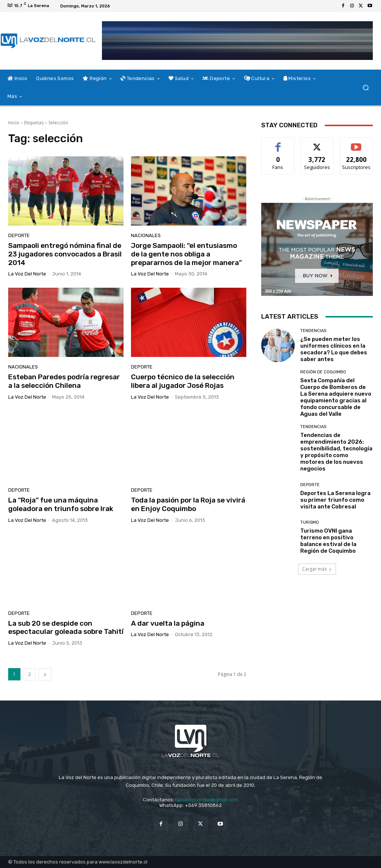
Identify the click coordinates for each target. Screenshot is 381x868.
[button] (366, 88)
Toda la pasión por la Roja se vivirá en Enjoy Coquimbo (188, 504)
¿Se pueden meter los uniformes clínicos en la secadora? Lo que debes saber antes (334, 349)
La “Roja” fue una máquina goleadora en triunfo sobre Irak (61, 504)
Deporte (19, 235)
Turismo (310, 522)
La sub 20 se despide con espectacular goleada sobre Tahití (66, 628)
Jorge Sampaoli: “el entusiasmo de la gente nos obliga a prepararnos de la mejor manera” (186, 254)
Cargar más (317, 569)
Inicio (14, 123)
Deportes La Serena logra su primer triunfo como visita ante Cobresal (335, 500)
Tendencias (313, 331)
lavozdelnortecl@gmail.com (207, 800)
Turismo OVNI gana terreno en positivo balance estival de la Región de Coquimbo (328, 541)
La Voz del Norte (27, 274)
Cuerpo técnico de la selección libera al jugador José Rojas (183, 381)
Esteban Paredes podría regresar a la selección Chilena (64, 381)
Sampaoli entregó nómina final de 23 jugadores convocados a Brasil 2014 (65, 254)
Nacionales (146, 235)
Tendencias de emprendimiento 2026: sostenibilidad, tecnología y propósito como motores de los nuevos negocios (336, 452)
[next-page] (45, 674)
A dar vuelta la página (168, 623)
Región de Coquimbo (323, 372)
